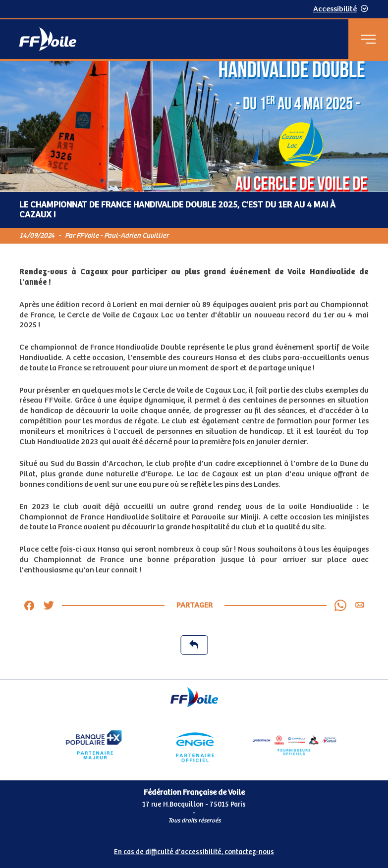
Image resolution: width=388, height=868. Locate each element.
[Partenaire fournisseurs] (295, 745)
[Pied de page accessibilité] (194, 850)
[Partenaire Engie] (194, 745)
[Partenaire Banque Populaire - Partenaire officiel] (94, 745)
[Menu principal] (368, 39)
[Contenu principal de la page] (194, 370)
